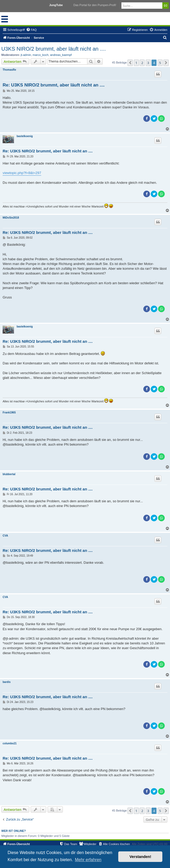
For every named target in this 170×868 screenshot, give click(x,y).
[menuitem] (31, 30)
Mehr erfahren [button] (88, 860)
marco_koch (41, 55)
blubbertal (9, 474)
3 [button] (148, 63)
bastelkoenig (25, 136)
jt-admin (26, 55)
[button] (130, 63)
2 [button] (142, 63)
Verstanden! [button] (140, 857)
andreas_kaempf (61, 55)
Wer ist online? (14, 831)
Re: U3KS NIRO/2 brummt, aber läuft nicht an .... (54, 85)
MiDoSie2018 (11, 218)
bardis (7, 682)
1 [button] (136, 63)
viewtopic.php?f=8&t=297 (22, 173)
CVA (5, 536)
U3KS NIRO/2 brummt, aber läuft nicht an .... (54, 49)
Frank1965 (9, 413)
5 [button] (160, 63)
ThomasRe (9, 70)
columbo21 (10, 743)
